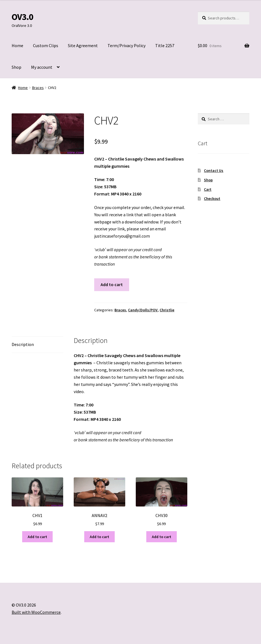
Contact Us (214, 170)
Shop (16, 67)
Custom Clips (46, 45)
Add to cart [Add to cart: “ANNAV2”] (99, 537)
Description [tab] (23, 344)
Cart (208, 189)
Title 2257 (165, 45)
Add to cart (112, 284)
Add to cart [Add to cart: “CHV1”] (37, 537)
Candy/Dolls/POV (143, 310)
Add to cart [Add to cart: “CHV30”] (162, 537)
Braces (38, 88)
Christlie (167, 310)
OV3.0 (22, 17)
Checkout (212, 198)
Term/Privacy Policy (126, 45)
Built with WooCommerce (36, 612)
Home (17, 45)
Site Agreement (83, 45)
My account (42, 67)
